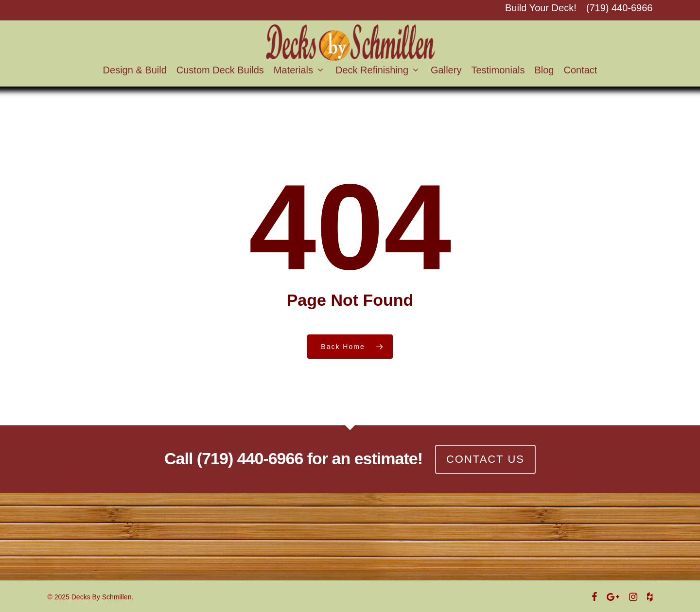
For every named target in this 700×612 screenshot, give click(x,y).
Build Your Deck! (541, 8)
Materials (298, 70)
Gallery (446, 70)
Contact (580, 70)
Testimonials (498, 70)
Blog (544, 70)
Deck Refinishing (376, 70)
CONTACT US (485, 459)
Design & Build (135, 70)
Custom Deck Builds (220, 70)
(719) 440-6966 (620, 8)
